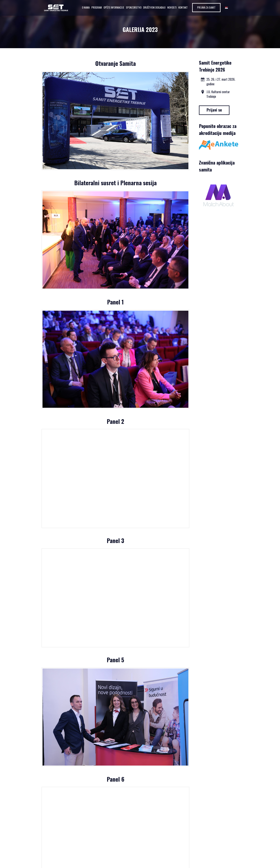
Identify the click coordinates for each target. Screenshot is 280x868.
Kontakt (183, 7)
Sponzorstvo (134, 7)
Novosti (172, 7)
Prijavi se (214, 110)
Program (97, 7)
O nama (86, 7)
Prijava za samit (206, 7)
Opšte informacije (114, 7)
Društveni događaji (154, 7)
